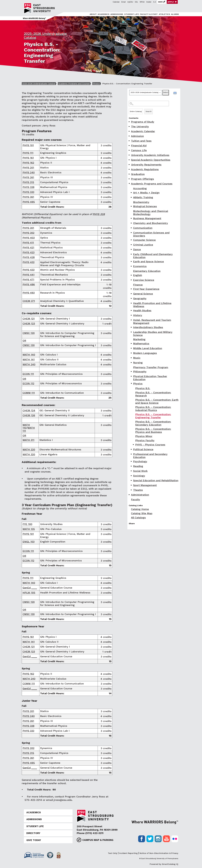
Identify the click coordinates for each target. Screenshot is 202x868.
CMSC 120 (29, 333)
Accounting (140, 188)
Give (160, 2)
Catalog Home (140, 509)
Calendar (116, 2)
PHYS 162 (28, 163)
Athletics (164, 14)
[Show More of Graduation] (129, 174)
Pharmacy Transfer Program (151, 367)
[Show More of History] (132, 315)
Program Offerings (142, 179)
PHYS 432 (29, 262)
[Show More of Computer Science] (132, 240)
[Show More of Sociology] (132, 476)
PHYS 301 (28, 228)
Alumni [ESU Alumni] (175, 14)
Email (123, 2)
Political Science (143, 449)
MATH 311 (28, 440)
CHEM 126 (29, 415)
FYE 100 (27, 524)
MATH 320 (29, 454)
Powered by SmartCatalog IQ (164, 864)
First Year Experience (146, 289)
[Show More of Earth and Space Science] (132, 261)
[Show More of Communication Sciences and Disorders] (132, 233)
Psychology (140, 461)
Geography (140, 298)
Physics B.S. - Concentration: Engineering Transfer (153, 416)
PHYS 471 (28, 280)
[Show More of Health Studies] (132, 310)
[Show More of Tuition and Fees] (129, 141)
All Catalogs (138, 518)
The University (140, 126)
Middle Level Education (148, 348)
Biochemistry (141, 202)
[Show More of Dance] (132, 249)
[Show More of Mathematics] (132, 343)
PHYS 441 (29, 275)
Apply (171, 2)
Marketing (139, 339)
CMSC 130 (29, 345)
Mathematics (141, 343)
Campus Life (139, 150)
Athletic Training (143, 197)
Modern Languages (145, 353)
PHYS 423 (29, 252)
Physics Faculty (145, 440)
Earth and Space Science (148, 261)
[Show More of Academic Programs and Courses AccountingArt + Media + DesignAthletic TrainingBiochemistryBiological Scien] (129, 184)
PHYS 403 (29, 238)
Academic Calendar (143, 131)
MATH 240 (29, 364)
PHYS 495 (29, 202)
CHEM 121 (29, 319)
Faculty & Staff (149, 14)
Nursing (138, 363)
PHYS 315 (28, 182)
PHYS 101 (28, 145)
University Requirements (146, 165)
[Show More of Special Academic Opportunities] (129, 160)
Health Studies (142, 310)
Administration (140, 495)
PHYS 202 (28, 748)
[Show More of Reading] (132, 466)
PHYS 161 (28, 158)
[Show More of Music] (132, 358)
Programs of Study (143, 122)
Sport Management (145, 485)
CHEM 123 (29, 323)
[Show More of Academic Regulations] (129, 169)
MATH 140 (29, 355)
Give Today (34, 840)
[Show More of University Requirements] (129, 165)
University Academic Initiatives (150, 155)
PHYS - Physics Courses (150, 445)
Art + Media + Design (146, 193)
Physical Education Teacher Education (150, 378)
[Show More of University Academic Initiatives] (129, 155)
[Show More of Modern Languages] (132, 353)
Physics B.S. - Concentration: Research (153, 394)
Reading (138, 466)
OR (24, 341)
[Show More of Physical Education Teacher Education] (132, 376)
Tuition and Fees (141, 141)
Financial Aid (139, 146)
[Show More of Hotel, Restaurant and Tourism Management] (132, 320)
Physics (96, 84)
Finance (138, 285)
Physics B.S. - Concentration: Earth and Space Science (157, 401)
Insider (149, 2)
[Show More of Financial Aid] (129, 146)
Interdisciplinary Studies (148, 327)
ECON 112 (28, 383)
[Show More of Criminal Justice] (132, 245)
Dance (137, 249)
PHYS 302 (28, 233)
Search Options (154, 109)
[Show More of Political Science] (132, 449)
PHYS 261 (28, 177)
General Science (143, 294)
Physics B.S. (143, 388)
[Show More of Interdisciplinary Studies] (132, 327)
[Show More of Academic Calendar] (129, 131)
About (93, 14)
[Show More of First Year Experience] (132, 289)
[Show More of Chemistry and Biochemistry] (132, 223)
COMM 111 (29, 393)
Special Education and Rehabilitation (156, 480)
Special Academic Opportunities (151, 160)
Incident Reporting (128, 853)
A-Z (155, 2)
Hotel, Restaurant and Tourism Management (152, 322)
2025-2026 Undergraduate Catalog (39, 84)
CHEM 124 (29, 410)
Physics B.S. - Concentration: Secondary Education (153, 423)
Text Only (113, 853)
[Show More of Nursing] (132, 363)
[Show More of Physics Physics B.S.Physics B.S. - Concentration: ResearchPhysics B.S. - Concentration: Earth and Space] (132, 384)
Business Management (147, 218)
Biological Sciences (145, 206)
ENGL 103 (29, 542)
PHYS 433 (29, 270)
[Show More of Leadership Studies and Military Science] (132, 332)
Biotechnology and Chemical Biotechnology (151, 213)
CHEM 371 (29, 301)
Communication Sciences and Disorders (151, 234)
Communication (143, 228)
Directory (33, 833)
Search (149, 111)
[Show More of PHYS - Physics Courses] (134, 445)
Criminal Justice (143, 245)
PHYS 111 (28, 153)
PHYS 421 (28, 247)
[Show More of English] (132, 275)
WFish (142, 2)
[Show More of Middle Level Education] (132, 348)
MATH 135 (29, 529)
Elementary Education (147, 271)
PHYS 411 (28, 243)
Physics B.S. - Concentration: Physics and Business (153, 430)
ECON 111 (28, 374)
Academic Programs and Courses (74, 84)
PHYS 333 (28, 192)
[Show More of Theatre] (132, 490)
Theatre (138, 490)
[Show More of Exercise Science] (132, 280)
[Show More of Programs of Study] (129, 122)
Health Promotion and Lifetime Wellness (152, 305)
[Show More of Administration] (129, 495)
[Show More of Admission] (129, 136)
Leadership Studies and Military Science (153, 334)
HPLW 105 (29, 593)
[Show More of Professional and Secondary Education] (132, 454)
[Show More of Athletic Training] (132, 197)
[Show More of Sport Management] (132, 485)
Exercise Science (144, 280)
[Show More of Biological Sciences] (132, 206)
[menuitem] (93, 14)
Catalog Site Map (142, 513)
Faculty (136, 499)
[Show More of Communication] (132, 228)
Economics (140, 266)
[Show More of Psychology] (132, 461)
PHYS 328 (28, 187)
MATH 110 (26, 426)
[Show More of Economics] (132, 266)
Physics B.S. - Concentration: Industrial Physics (153, 409)
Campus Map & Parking (98, 840)
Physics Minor (144, 436)
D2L (136, 2)
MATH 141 (29, 359)
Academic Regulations (145, 169)
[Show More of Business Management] (132, 218)
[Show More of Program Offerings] (129, 179)
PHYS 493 (29, 293)
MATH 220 (29, 449)
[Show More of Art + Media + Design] (132, 193)
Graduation (138, 174)
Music (137, 358)
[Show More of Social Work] (132, 471)
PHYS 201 (28, 168)
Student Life (132, 14)
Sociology (139, 476)
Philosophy (140, 371)
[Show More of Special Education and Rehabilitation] (132, 480)
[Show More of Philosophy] (132, 371)
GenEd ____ (30, 588)
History (138, 315)
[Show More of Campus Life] (129, 150)
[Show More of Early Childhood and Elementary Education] (132, 254)
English (138, 275)
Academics (104, 14)
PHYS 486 (29, 284)
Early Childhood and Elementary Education (153, 256)
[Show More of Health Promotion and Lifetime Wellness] (132, 303)
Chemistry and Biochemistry (151, 223)
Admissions (117, 14)
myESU (130, 2)
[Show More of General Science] (132, 294)
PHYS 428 (29, 257)
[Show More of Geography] (132, 298)
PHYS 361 (28, 197)
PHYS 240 (29, 172)
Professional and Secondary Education (150, 456)
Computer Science (144, 240)
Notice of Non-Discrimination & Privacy (159, 853)
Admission (137, 136)
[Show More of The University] (129, 126)
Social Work (140, 471)
